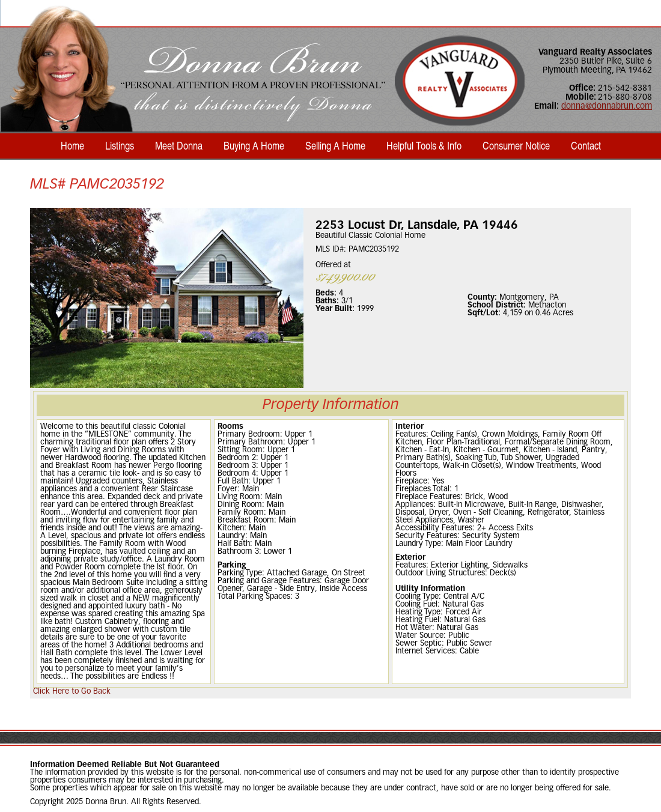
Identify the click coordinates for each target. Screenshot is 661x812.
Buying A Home (254, 145)
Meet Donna (179, 145)
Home (72, 145)
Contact (586, 145)
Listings (120, 145)
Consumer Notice (516, 145)
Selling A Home (335, 145)
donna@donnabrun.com (607, 107)
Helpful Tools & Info (424, 145)
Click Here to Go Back (72, 692)
